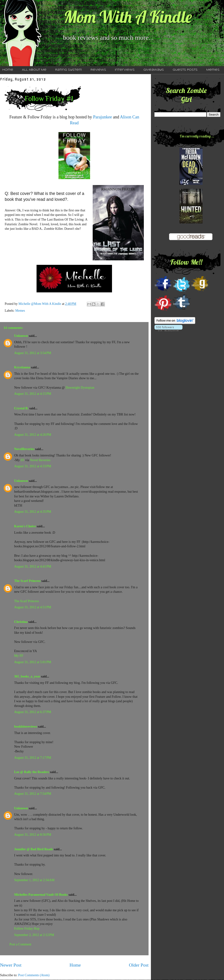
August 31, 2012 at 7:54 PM (33, 794)
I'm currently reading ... (197, 136)
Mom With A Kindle (128, 17)
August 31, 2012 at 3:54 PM (33, 353)
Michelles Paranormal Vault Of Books (41, 895)
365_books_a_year (27, 676)
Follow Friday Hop (27, 929)
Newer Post (11, 965)
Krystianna (22, 367)
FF (23, 460)
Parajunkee (103, 117)
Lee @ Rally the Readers (32, 772)
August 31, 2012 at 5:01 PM (33, 662)
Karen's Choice (25, 526)
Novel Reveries (40, 460)
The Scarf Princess (27, 581)
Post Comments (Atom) (34, 975)
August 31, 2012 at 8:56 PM (33, 835)
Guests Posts (185, 70)
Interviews (125, 70)
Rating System (68, 70)
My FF (19, 656)
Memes (213, 70)
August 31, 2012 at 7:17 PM (33, 758)
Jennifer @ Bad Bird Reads (33, 849)
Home (75, 965)
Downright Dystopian (80, 388)
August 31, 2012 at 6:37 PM (33, 712)
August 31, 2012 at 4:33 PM (33, 466)
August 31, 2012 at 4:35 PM (33, 512)
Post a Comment (20, 944)
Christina (21, 622)
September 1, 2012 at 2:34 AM (34, 880)
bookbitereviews (26, 727)
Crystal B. (21, 408)
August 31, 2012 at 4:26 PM (33, 435)
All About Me (34, 70)
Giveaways (154, 70)
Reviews (98, 70)
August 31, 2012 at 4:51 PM (33, 607)
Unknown (21, 336)
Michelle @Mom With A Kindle (40, 304)
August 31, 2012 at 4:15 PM (33, 394)
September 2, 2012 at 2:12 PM (34, 935)
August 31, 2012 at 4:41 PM (33, 567)
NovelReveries (24, 449)
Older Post (139, 965)
